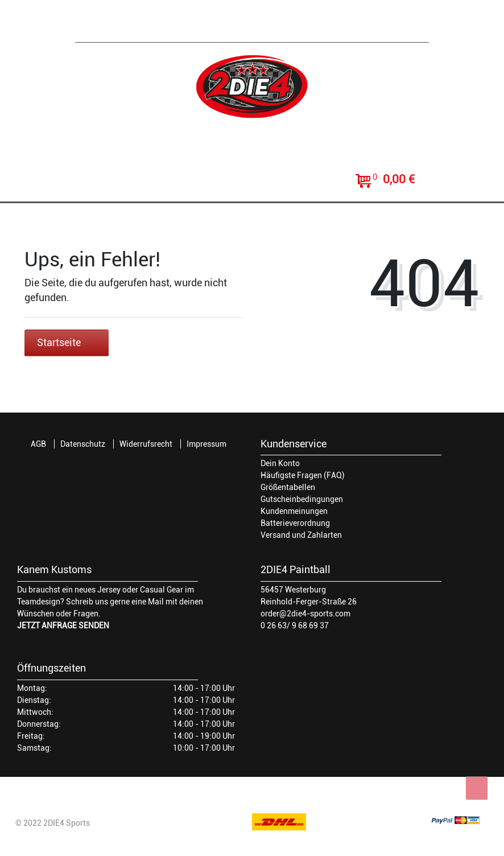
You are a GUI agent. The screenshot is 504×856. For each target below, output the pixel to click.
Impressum (206, 444)
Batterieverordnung (295, 523)
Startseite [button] (67, 343)
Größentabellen (288, 487)
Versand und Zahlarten (301, 535)
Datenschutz (83, 444)
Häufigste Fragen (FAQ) (303, 475)
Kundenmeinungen (294, 511)
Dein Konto (280, 463)
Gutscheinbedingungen (302, 499)
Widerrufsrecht (146, 444)
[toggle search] (252, 181)
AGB (38, 444)
